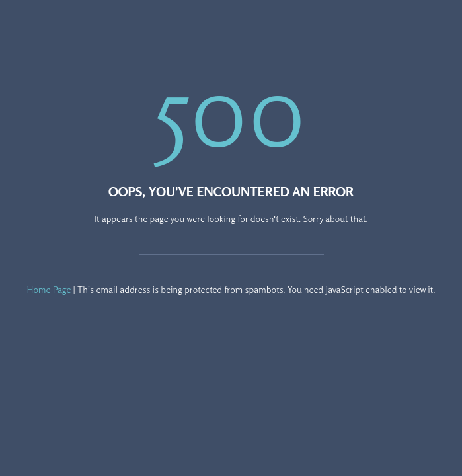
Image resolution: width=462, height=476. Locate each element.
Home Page (49, 289)
